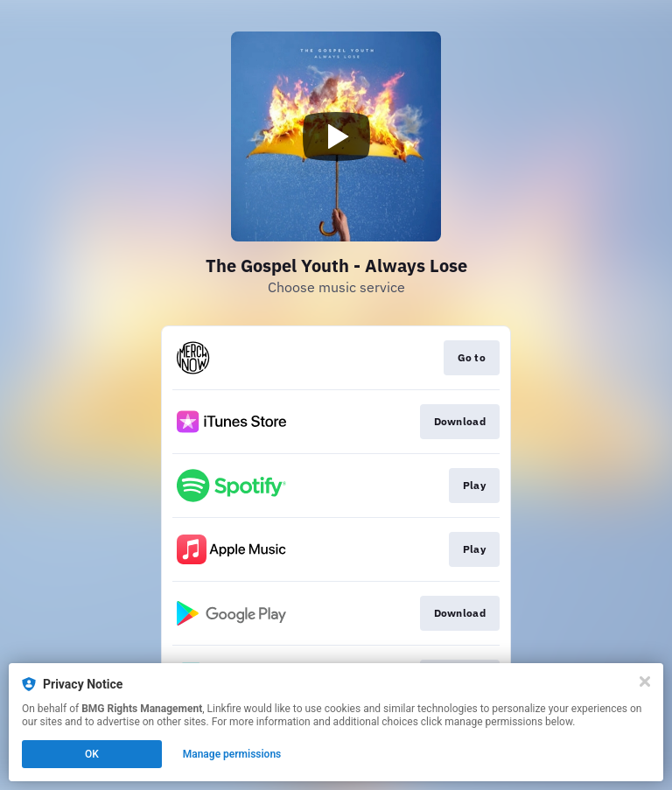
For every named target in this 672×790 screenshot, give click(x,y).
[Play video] (336, 136)
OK (92, 754)
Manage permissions (232, 754)
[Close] (645, 682)
